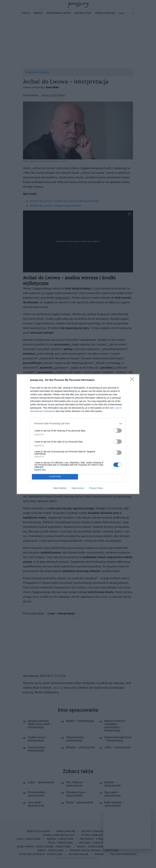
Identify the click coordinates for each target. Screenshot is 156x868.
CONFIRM (55, 477)
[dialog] (78, 434)
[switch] (118, 431)
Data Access (78, 488)
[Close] (133, 380)
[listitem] (78, 424)
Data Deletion (60, 488)
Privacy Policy (96, 488)
